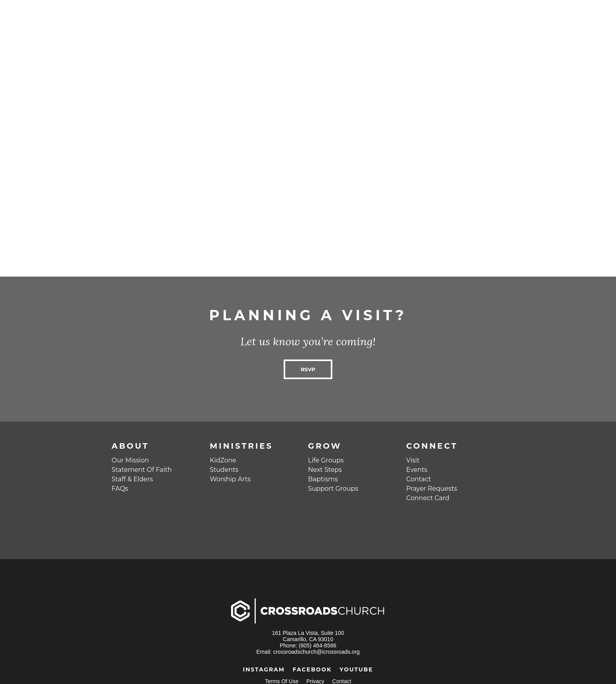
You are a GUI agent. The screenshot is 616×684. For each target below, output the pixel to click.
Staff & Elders (132, 479)
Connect (432, 446)
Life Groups (326, 460)
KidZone (223, 460)
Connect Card (428, 498)
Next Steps (325, 470)
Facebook (312, 669)
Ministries (241, 446)
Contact (419, 479)
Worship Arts (230, 479)
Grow (325, 446)
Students (224, 470)
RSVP (308, 369)
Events (417, 470)
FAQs (120, 489)
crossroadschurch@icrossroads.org (316, 652)
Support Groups (333, 489)
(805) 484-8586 (317, 645)
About (130, 446)
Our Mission (130, 460)
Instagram (264, 669)
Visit (413, 460)
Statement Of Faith (142, 470)
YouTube (356, 669)
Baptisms (323, 479)
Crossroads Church (96, 16)
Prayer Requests (432, 489)
